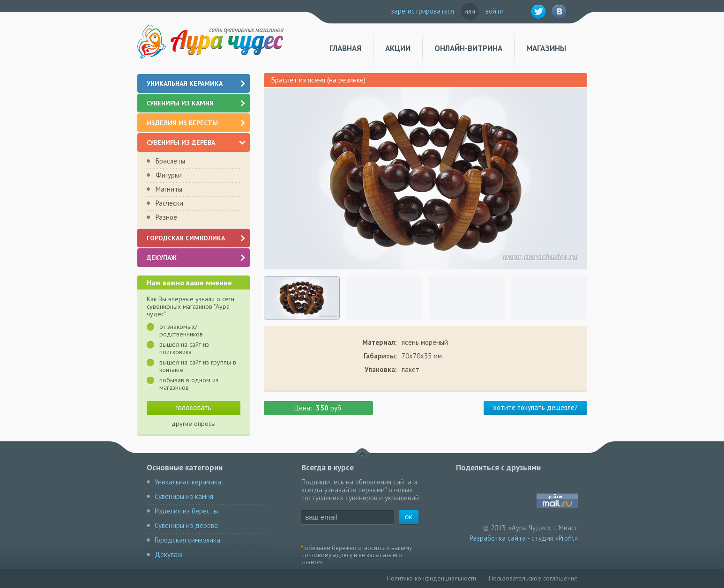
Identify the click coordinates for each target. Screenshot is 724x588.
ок (408, 517)
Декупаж (197, 258)
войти (495, 11)
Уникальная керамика (197, 83)
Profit (567, 538)
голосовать (193, 407)
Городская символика (197, 238)
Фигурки (169, 175)
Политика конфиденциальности (431, 578)
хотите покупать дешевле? (535, 407)
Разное (166, 217)
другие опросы (194, 424)
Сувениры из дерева (196, 142)
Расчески (169, 203)
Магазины (546, 48)
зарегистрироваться (422, 11)
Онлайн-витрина (468, 48)
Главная (345, 48)
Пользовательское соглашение (533, 578)
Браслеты (170, 161)
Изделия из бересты (197, 123)
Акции (398, 48)
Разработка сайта (498, 538)
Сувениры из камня (197, 103)
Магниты (169, 189)
